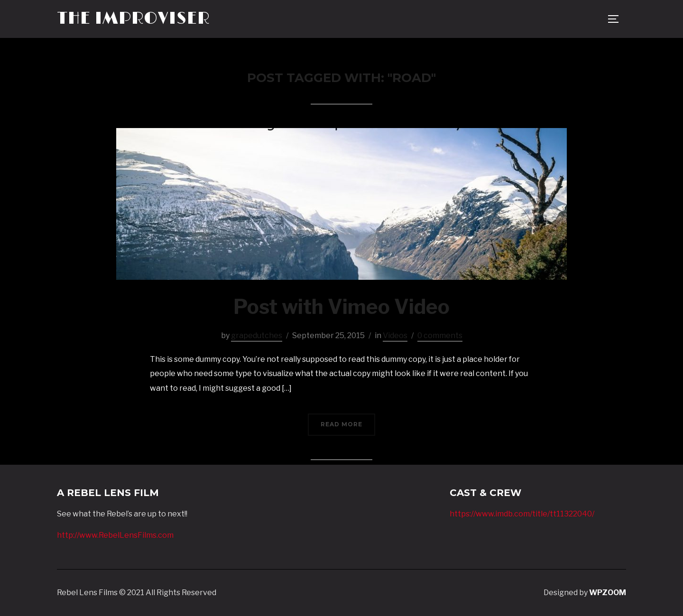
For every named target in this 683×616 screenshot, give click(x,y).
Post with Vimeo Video (341, 307)
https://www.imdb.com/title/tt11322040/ (522, 514)
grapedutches (257, 336)
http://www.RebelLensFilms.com (115, 535)
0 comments (440, 336)
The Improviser (133, 19)
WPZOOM (608, 593)
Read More (341, 424)
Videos (395, 336)
